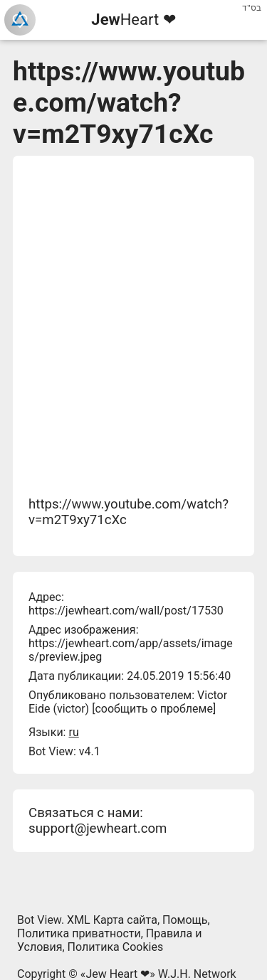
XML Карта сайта (112, 920)
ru (73, 732)
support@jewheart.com (98, 829)
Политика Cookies (116, 947)
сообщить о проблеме (154, 709)
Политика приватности (79, 933)
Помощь (185, 920)
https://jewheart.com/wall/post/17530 (126, 611)
